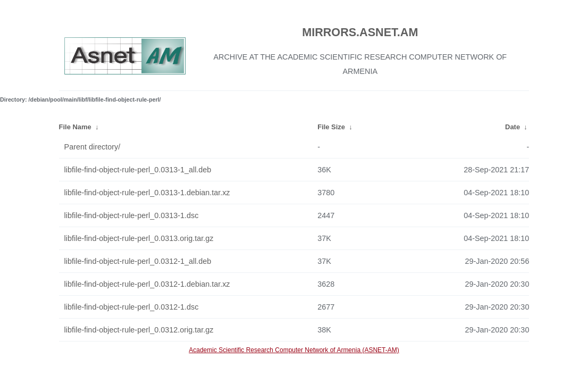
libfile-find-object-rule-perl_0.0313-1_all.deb (138, 170)
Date (513, 127)
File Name (75, 127)
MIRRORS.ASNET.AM (360, 32)
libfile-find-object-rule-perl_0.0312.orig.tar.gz (139, 330)
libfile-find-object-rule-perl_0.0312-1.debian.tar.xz (147, 284)
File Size (331, 127)
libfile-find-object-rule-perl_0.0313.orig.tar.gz (139, 238)
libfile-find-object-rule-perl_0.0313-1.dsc (132, 215)
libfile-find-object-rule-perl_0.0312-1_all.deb (138, 261)
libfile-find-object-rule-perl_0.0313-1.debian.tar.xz (147, 193)
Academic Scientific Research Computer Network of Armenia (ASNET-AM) (294, 350)
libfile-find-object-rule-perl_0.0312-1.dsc (132, 307)
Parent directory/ (93, 147)
